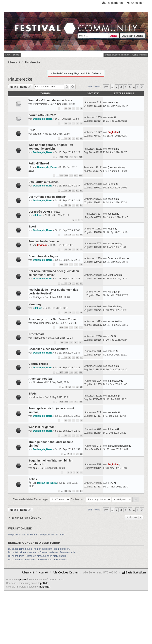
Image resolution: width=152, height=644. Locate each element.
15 (81, 313)
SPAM (33, 394)
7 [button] (137, 87)
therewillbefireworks (118, 446)
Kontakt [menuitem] (43, 572)
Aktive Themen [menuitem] (139, 55)
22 (70, 109)
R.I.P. (32, 130)
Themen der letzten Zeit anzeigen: (41, 500)
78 (70, 283)
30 (77, 250)
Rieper (111, 229)
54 (77, 235)
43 (81, 190)
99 (62, 342)
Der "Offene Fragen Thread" (47, 197)
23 (74, 109)
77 (66, 283)
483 (71, 402)
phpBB (23, 580)
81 (70, 205)
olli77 (110, 336)
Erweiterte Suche (132, 36)
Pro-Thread (36, 334)
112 (66, 265)
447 (76, 175)
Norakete (38, 382)
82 (74, 205)
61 (70, 138)
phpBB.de (43, 583)
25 (81, 109)
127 (81, 328)
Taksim (111, 351)
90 (66, 491)
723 (71, 157)
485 (81, 402)
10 (70, 387)
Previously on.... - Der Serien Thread (53, 319)
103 (81, 342)
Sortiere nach (91, 500)
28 (70, 250)
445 (66, 175)
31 (81, 250)
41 (74, 190)
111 (61, 265)
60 (66, 138)
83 (77, 205)
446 (71, 175)
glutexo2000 (114, 381)
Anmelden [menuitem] (138, 3)
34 (77, 357)
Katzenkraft (114, 244)
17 (70, 435)
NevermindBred (41, 323)
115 (81, 265)
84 (81, 205)
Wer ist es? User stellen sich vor (50, 100)
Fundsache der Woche (44, 241)
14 (77, 313)
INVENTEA (44, 587)
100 (66, 342)
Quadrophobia (115, 167)
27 (66, 250)
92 (74, 491)
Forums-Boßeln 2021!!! (44, 115)
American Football (41, 379)
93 (77, 491)
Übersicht (28, 572)
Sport (32, 226)
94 (81, 491)
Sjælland (112, 396)
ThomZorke (114, 307)
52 (70, 235)
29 (74, 250)
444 (61, 175)
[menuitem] (134, 572)
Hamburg (35, 304)
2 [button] (117, 87)
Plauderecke (20, 79)
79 (74, 283)
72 (70, 123)
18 (74, 435)
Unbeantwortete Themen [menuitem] (117, 55)
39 (66, 190)
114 (76, 265)
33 (74, 357)
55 (81, 235)
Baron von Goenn (117, 258)
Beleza (111, 184)
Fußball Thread (39, 163)
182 (61, 372)
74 (77, 123)
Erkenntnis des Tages (43, 256)
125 (71, 328)
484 (76, 402)
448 (81, 175)
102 (76, 342)
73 (74, 123)
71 (66, 123)
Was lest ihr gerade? (42, 427)
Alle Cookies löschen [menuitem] (66, 572)
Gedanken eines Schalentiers (48, 349)
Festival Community (40, 31)
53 (74, 235)
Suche (114, 36)
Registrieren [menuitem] (115, 3)
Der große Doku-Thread (44, 212)
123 (61, 328)
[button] (106, 87)
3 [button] (121, 87)
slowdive (38, 397)
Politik (33, 479)
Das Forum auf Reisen (44, 182)
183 (66, 372)
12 (70, 313)
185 (76, 372)
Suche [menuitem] (16, 55)
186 (81, 372)
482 (66, 402)
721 (61, 157)
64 (81, 138)
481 (61, 402)
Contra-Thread (38, 364)
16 (66, 435)
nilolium (38, 215)
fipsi (35, 468)
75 (81, 123)
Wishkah (38, 134)
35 (81, 357)
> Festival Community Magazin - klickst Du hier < (76, 73)
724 (76, 157)
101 (71, 342)
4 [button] (125, 87)
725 (81, 157)
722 (66, 157)
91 (70, 491)
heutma (112, 102)
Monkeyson (114, 275)
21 (66, 109)
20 (81, 435)
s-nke (111, 117)
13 (74, 313)
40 (70, 190)
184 (71, 372)
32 (70, 357)
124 (66, 328)
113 (71, 265)
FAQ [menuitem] (8, 55)
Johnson (112, 214)
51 (66, 235)
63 (77, 138)
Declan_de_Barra (43, 119)
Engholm (113, 132)
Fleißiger (38, 297)
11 (66, 313)
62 (74, 138)
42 (77, 190)
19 (77, 435)
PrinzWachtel (40, 104)
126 (76, 328)
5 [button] (130, 87)
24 (77, 109)
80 (66, 205)
